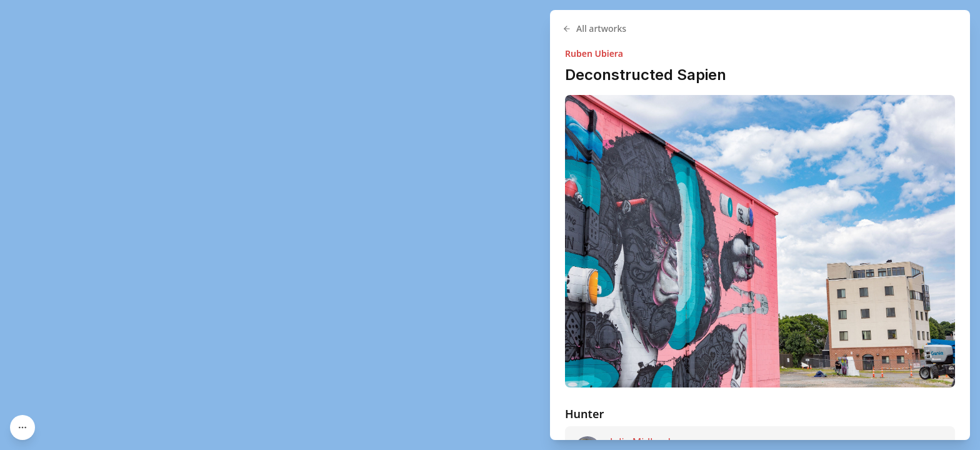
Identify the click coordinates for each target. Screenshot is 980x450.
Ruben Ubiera (594, 53)
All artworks (594, 28)
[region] (490, 225)
